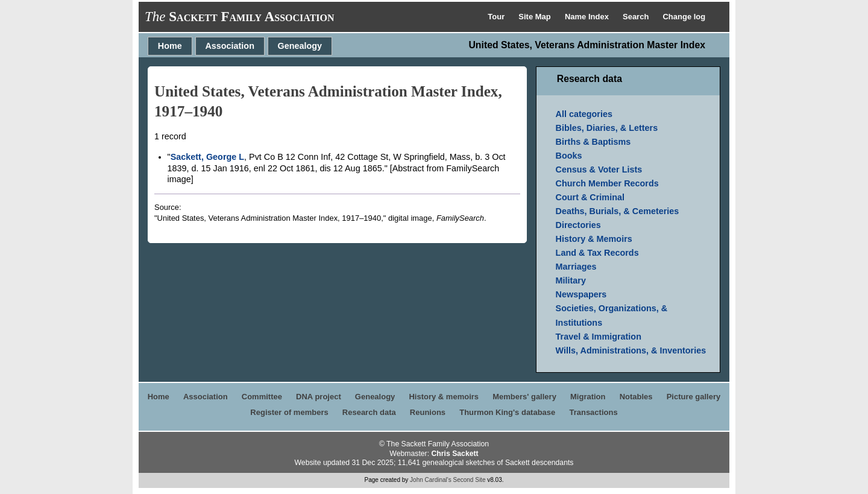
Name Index (588, 17)
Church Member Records (607, 183)
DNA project (319, 397)
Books (569, 156)
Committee (262, 397)
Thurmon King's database (507, 412)
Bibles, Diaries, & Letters (607, 128)
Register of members (289, 412)
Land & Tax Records (597, 253)
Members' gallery (524, 397)
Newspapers (581, 294)
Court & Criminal (590, 197)
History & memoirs (444, 397)
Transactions (593, 412)
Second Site (470, 480)
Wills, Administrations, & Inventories (631, 350)
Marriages (576, 267)
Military (571, 280)
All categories (584, 114)
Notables (636, 397)
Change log (684, 17)
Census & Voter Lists (599, 169)
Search (637, 17)
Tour (497, 17)
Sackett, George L (207, 157)
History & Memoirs (594, 239)
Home (170, 46)
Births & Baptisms (593, 142)
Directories (578, 225)
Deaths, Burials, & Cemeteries (618, 211)
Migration (588, 397)
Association (230, 46)
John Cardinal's (431, 480)
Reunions (428, 412)
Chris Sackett (454, 454)
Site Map (536, 17)
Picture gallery (694, 397)
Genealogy (300, 46)
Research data (369, 412)
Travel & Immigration (599, 337)
